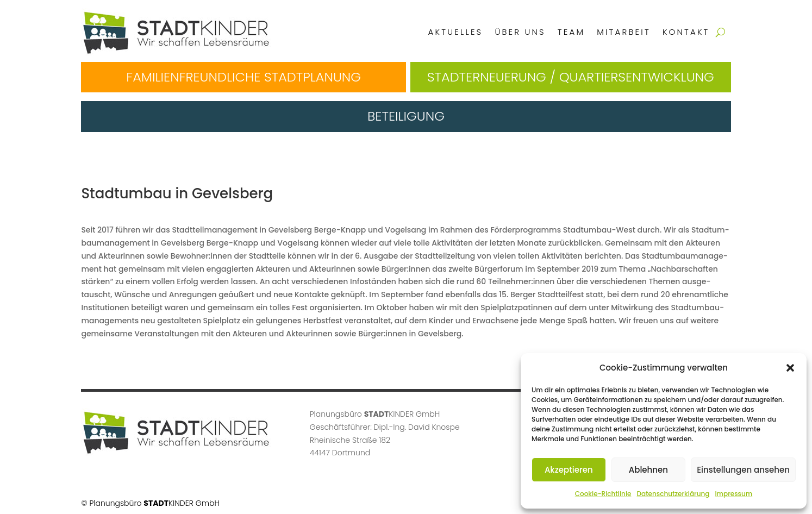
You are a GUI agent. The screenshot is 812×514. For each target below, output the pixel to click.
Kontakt (686, 32)
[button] (790, 368)
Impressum (733, 494)
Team (571, 32)
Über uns (520, 32)
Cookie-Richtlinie (603, 494)
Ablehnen (648, 470)
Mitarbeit (624, 32)
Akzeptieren (569, 470)
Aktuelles (456, 32)
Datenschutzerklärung (673, 494)
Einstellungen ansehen (743, 470)
